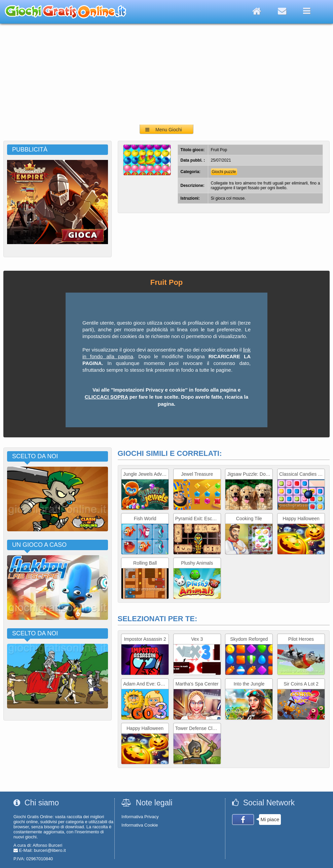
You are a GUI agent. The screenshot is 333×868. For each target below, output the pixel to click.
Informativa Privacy (140, 817)
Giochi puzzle (224, 172)
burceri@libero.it (50, 850)
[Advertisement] (166, 74)
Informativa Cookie (140, 825)
